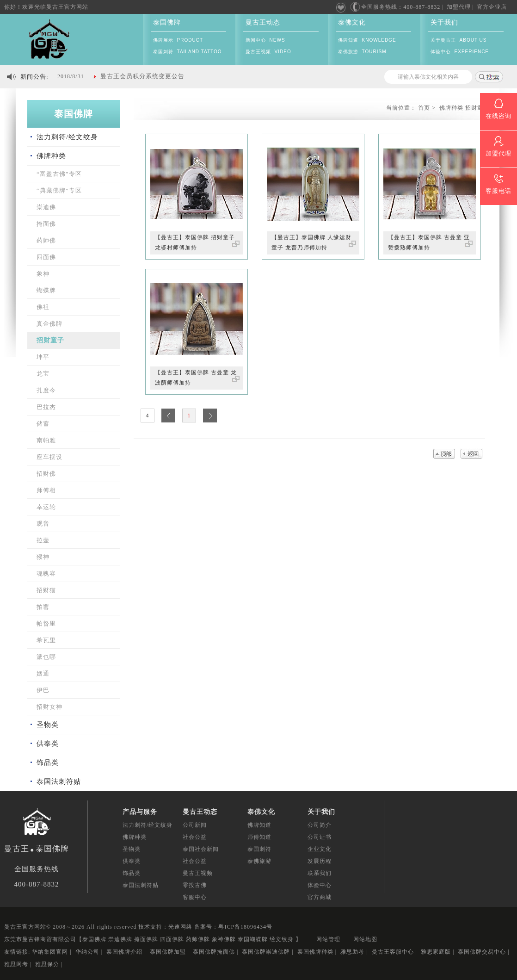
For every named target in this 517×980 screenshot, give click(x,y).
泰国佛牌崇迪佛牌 (266, 952)
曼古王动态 (263, 22)
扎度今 (46, 390)
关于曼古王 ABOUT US (459, 40)
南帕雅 (46, 440)
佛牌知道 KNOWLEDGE (367, 40)
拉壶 (43, 540)
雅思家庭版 (436, 952)
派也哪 (46, 657)
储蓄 (43, 424)
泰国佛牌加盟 (168, 952)
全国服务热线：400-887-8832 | (397, 7)
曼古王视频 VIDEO (268, 52)
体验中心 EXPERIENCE (460, 52)
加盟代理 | (460, 7)
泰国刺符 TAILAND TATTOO (188, 52)
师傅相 (46, 490)
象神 (43, 274)
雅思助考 (352, 952)
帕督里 (46, 623)
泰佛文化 (352, 22)
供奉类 (48, 744)
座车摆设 (49, 457)
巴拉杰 (46, 407)
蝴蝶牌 (46, 290)
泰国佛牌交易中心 (482, 952)
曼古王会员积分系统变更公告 (142, 76)
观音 (43, 524)
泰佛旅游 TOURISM (362, 52)
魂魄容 (46, 574)
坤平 (43, 357)
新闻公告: (34, 77)
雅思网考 (16, 964)
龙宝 (43, 374)
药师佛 (46, 240)
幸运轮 (46, 507)
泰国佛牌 (167, 22)
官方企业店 (492, 7)
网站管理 (328, 939)
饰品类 (48, 763)
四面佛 (46, 257)
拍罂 (43, 607)
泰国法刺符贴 (59, 782)
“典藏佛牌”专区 (59, 190)
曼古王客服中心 (393, 952)
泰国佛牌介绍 (124, 952)
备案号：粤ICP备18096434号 (233, 927)
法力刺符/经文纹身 (67, 137)
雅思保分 (47, 964)
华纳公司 (87, 952)
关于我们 (444, 22)
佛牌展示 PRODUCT (178, 40)
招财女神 (49, 707)
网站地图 (365, 939)
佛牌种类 (51, 156)
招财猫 (46, 590)
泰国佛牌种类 (315, 952)
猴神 (43, 557)
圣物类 (48, 725)
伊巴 (43, 690)
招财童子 (50, 340)
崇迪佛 (46, 207)
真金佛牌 (49, 324)
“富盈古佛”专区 (59, 174)
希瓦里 (46, 640)
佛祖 (43, 307)
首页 (424, 108)
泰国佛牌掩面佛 (214, 952)
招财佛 (46, 474)
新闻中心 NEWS (265, 40)
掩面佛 (46, 224)
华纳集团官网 (50, 952)
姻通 (43, 673)
